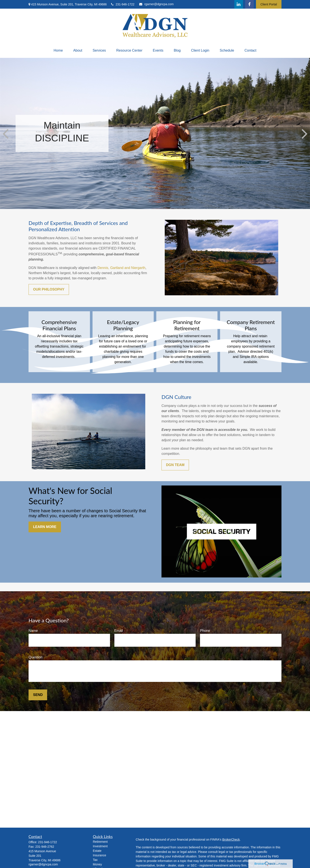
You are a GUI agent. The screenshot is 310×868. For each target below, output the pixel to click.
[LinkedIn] (239, 4)
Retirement (100, 842)
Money (97, 864)
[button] (58, 51)
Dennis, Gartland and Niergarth (121, 268)
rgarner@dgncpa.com (157, 4)
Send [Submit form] (38, 695)
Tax (95, 860)
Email (119, 631)
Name (33, 631)
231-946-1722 (123, 4)
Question (35, 657)
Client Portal (269, 4)
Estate (97, 851)
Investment (100, 846)
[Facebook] (249, 4)
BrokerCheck (231, 840)
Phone (205, 631)
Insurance (100, 855)
